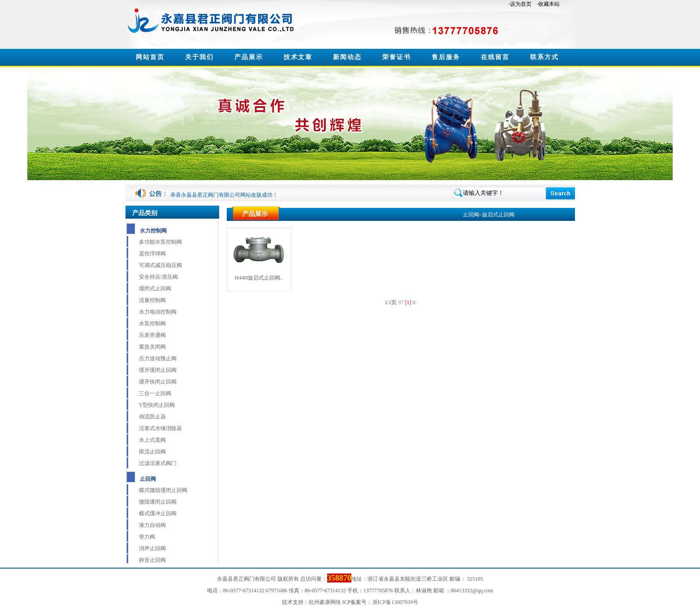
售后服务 (446, 57)
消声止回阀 (152, 548)
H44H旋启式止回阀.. (259, 278)
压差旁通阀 (152, 335)
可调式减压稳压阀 (160, 265)
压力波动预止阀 (158, 358)
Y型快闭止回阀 (157, 405)
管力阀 (147, 537)
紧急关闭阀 (152, 347)
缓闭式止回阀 (155, 289)
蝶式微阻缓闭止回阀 (163, 490)
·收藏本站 (548, 4)
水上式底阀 (152, 440)
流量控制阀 (152, 300)
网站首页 (150, 57)
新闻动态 (347, 57)
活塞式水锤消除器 (160, 428)
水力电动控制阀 (158, 312)
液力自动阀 (152, 525)
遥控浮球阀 (152, 254)
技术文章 (298, 57)
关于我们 (199, 57)
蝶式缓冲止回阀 (158, 513)
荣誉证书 (397, 57)
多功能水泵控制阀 (160, 242)
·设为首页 (520, 4)
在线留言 (495, 57)
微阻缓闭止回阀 (158, 502)
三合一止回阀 (155, 393)
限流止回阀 (152, 452)
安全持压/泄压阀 (158, 277)
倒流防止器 (152, 417)
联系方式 (544, 57)
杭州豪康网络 (325, 602)
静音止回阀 (152, 560)
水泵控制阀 (152, 323)
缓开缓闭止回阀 (158, 370)
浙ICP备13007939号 (395, 602)
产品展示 (249, 57)
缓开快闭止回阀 (158, 382)
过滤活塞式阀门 (158, 463)
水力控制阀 (153, 231)
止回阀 (148, 479)
